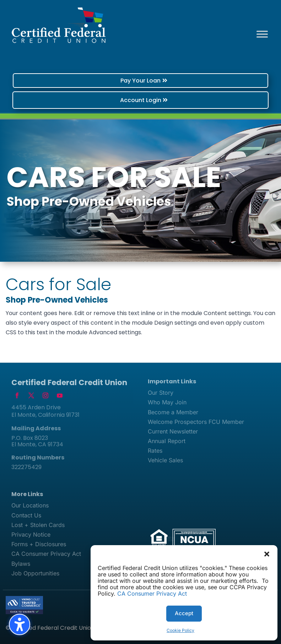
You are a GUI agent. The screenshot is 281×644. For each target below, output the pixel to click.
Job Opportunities (35, 573)
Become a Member (173, 412)
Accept (184, 613)
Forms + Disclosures (39, 544)
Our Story (161, 393)
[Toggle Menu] (262, 34)
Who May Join (167, 402)
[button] (267, 554)
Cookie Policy (180, 630)
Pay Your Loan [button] (140, 81)
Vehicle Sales (165, 460)
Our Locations (30, 505)
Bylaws (21, 564)
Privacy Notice (31, 534)
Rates (155, 451)
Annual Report (167, 441)
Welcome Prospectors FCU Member (196, 422)
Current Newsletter (173, 431)
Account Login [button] (141, 100)
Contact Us (26, 515)
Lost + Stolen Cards (38, 525)
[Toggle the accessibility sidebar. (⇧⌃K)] (20, 624)
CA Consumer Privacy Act (152, 594)
